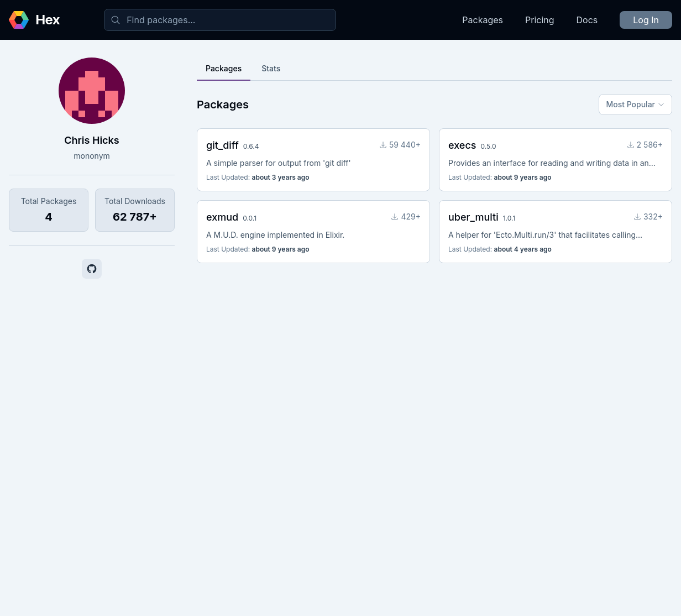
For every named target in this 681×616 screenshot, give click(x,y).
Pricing (540, 20)
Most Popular (635, 104)
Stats (271, 68)
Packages (483, 20)
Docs (587, 20)
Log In (646, 20)
